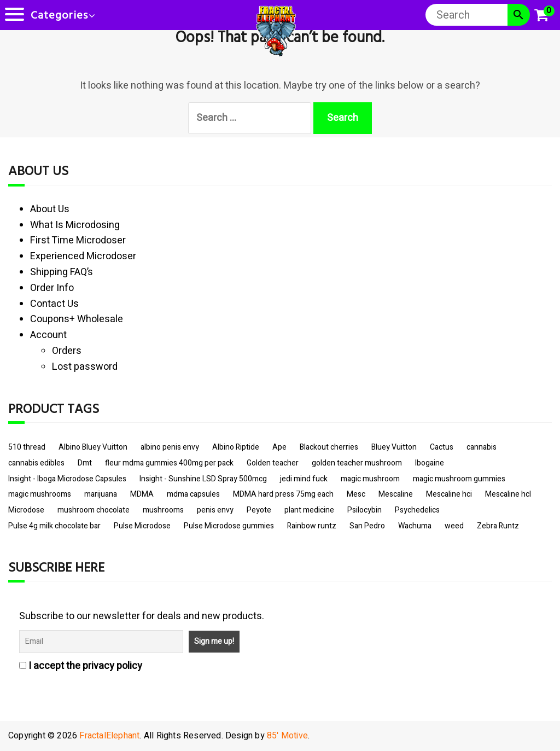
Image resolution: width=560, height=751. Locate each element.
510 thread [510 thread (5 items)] (27, 447)
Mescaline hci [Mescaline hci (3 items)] (449, 494)
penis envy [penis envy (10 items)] (215, 510)
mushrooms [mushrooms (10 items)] (163, 510)
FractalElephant (109, 736)
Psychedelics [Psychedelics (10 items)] (417, 510)
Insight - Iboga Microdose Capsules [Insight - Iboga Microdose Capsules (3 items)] (67, 479)
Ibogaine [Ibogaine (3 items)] (430, 463)
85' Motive (287, 736)
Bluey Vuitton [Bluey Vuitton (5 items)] (394, 447)
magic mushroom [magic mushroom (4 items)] (370, 479)
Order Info (52, 288)
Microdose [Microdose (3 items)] (26, 510)
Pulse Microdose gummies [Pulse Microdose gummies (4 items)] (229, 526)
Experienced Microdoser (83, 256)
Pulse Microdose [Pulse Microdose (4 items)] (142, 526)
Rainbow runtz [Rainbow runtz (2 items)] (312, 526)
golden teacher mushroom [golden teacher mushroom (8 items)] (357, 463)
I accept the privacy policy (81, 666)
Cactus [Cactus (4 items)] (442, 447)
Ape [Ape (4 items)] (279, 447)
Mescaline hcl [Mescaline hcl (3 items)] (508, 494)
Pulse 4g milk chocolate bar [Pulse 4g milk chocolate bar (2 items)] (54, 526)
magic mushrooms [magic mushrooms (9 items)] (40, 494)
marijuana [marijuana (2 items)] (101, 494)
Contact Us (54, 304)
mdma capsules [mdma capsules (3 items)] (193, 494)
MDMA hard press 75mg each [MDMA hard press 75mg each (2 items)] (283, 494)
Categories (59, 16)
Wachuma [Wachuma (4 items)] (415, 526)
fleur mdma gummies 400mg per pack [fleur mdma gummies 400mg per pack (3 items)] (169, 463)
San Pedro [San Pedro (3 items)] (367, 526)
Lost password (85, 367)
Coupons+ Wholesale (77, 319)
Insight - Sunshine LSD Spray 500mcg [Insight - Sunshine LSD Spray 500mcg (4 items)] (203, 479)
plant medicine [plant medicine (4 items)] (309, 510)
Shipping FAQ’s (62, 272)
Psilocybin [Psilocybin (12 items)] (364, 510)
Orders (67, 351)
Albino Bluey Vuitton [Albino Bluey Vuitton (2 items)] (93, 447)
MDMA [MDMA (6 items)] (142, 494)
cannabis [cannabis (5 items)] (482, 447)
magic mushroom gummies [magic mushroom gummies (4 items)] (459, 479)
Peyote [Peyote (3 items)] (259, 510)
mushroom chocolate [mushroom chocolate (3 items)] (94, 510)
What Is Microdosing (75, 225)
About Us (50, 209)
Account (48, 335)
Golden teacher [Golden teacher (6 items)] (273, 463)
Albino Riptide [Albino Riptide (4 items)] (236, 447)
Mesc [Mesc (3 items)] (356, 494)
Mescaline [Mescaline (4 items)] (396, 494)
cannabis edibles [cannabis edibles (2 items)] (36, 463)
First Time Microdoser (78, 240)
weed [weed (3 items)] (454, 526)
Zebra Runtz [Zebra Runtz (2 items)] (498, 526)
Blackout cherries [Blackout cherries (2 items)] (329, 447)
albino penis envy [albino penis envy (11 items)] (170, 447)
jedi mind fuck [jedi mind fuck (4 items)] (304, 479)
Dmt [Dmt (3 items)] (85, 463)
